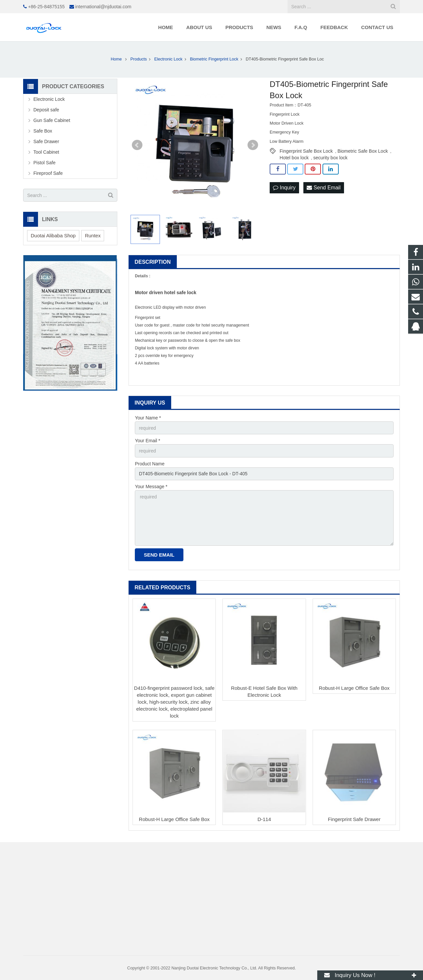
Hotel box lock (294, 158)
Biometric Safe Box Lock (363, 151)
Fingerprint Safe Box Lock (306, 151)
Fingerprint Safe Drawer (354, 819)
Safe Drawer (46, 141)
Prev (137, 145)
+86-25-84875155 (46, 7)
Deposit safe (46, 110)
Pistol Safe (44, 163)
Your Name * (148, 418)
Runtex (93, 235)
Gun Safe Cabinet (52, 120)
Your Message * (151, 487)
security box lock (330, 158)
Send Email (324, 188)
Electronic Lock (49, 99)
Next (253, 145)
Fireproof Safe (48, 173)
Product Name (150, 464)
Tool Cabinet (46, 152)
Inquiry (284, 188)
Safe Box (43, 131)
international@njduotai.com (103, 7)
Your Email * (148, 441)
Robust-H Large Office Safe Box (354, 688)
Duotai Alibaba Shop (53, 235)
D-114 (264, 819)
